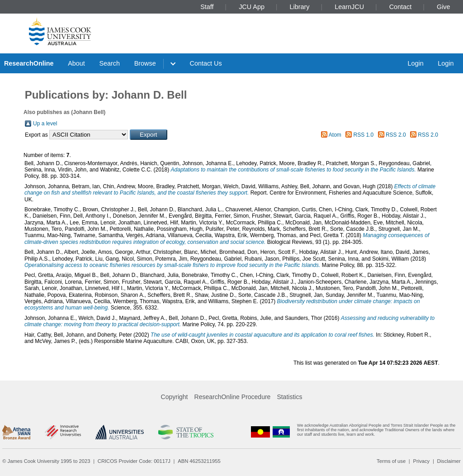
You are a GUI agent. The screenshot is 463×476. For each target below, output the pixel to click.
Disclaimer (449, 461)
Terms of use (391, 461)
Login (415, 63)
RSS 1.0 (364, 135)
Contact (401, 7)
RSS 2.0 (396, 135)
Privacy (421, 461)
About (76, 63)
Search (109, 63)
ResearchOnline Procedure (233, 397)
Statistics (289, 397)
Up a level (45, 124)
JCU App (252, 7)
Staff (207, 7)
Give (444, 7)
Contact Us (206, 63)
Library (300, 7)
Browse (145, 63)
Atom (335, 135)
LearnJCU (349, 7)
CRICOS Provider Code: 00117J (134, 461)
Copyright (175, 397)
